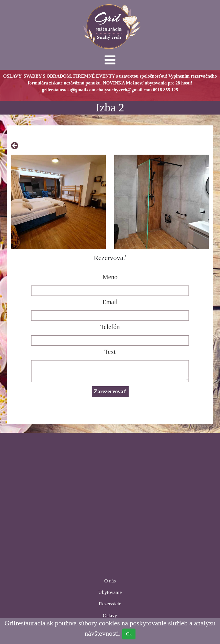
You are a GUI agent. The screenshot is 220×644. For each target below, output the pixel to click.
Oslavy (110, 615)
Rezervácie (110, 604)
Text (110, 352)
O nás (110, 581)
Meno (110, 277)
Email (110, 302)
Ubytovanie (110, 592)
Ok (129, 634)
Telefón (110, 327)
